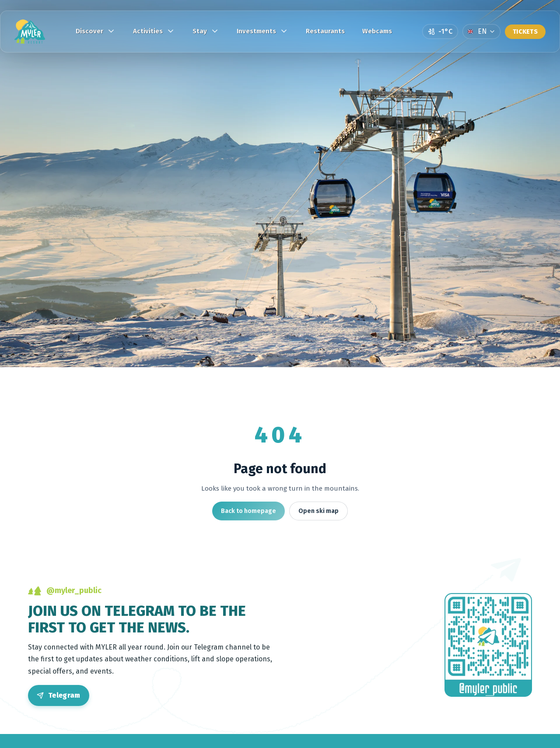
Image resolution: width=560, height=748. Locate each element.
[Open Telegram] (59, 695)
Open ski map (318, 511)
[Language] (481, 32)
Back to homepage (248, 511)
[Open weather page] (440, 32)
